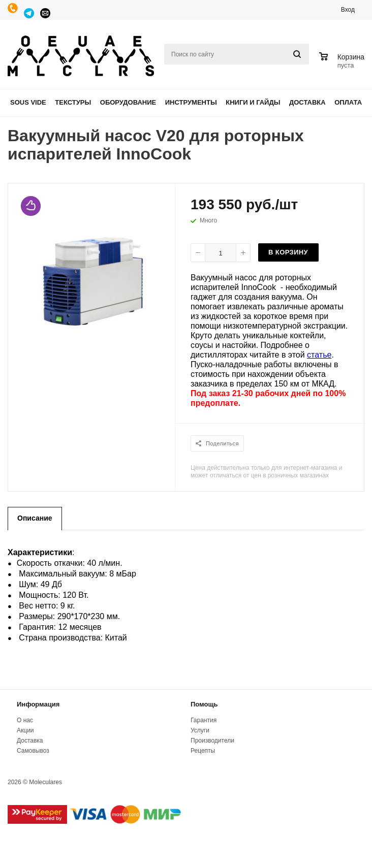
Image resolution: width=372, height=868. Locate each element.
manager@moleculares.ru (46, 13)
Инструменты (191, 102)
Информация (38, 704)
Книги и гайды (253, 102)
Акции (25, 730)
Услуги (200, 730)
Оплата (348, 102)
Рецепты (203, 751)
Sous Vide (28, 102)
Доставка (307, 102)
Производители (212, 741)
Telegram (29, 13)
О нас (25, 720)
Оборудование (128, 102)
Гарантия (204, 720)
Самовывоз (33, 751)
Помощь (204, 704)
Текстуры (73, 102)
